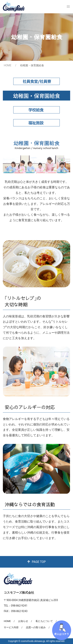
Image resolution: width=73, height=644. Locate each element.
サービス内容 (11, 627)
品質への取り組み (36, 627)
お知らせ (23, 621)
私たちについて (44, 621)
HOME (8, 65)
